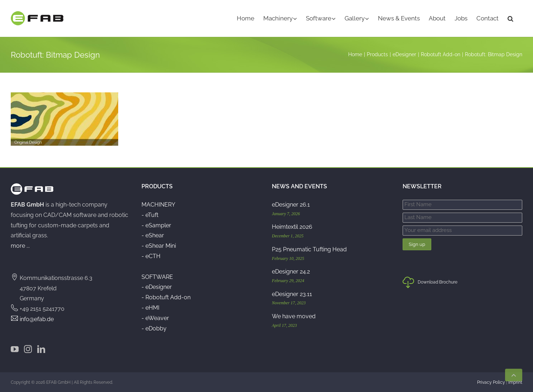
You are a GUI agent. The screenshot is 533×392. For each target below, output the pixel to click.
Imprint (515, 382)
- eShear (153, 235)
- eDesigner (157, 287)
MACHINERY (158, 205)
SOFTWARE (157, 277)
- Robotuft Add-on (166, 297)
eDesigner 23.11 (292, 294)
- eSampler (156, 225)
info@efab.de (37, 319)
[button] (510, 18)
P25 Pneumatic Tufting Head (309, 249)
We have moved (294, 316)
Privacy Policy (491, 382)
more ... (20, 246)
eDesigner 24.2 (291, 272)
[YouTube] (15, 349)
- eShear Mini (159, 246)
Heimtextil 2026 (292, 227)
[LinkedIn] (41, 349)
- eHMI (150, 308)
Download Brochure (430, 284)
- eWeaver (155, 318)
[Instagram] (28, 349)
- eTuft (150, 215)
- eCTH (151, 256)
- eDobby (154, 328)
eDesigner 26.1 (291, 205)
